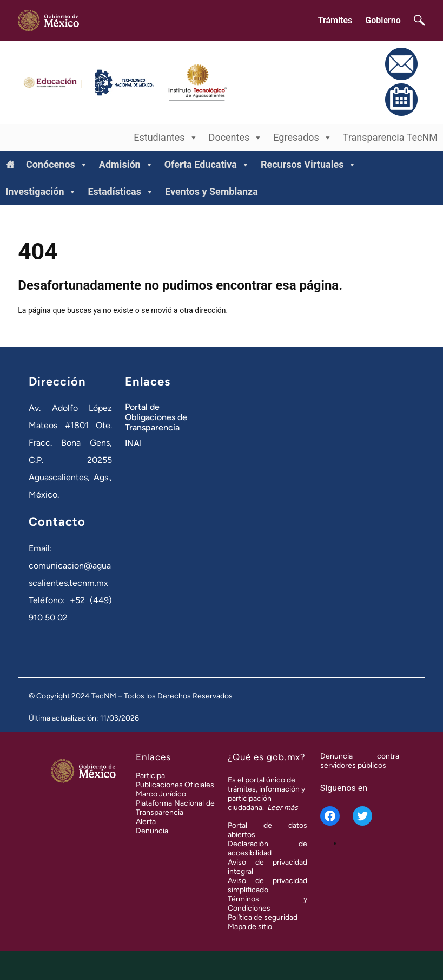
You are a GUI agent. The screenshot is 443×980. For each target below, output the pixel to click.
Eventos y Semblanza (211, 191)
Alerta (146, 822)
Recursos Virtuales (309, 165)
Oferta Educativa (207, 165)
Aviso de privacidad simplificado (267, 885)
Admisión (126, 165)
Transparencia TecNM (390, 137)
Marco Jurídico (161, 794)
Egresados (302, 138)
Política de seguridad (263, 917)
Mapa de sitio (250, 927)
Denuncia (152, 831)
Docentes (236, 138)
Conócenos (57, 165)
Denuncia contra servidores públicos (360, 761)
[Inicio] (10, 165)
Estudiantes (166, 138)
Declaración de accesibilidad (267, 848)
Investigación (41, 192)
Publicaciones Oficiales (175, 785)
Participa (150, 776)
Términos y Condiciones (267, 904)
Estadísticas (121, 192)
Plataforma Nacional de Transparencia (175, 808)
